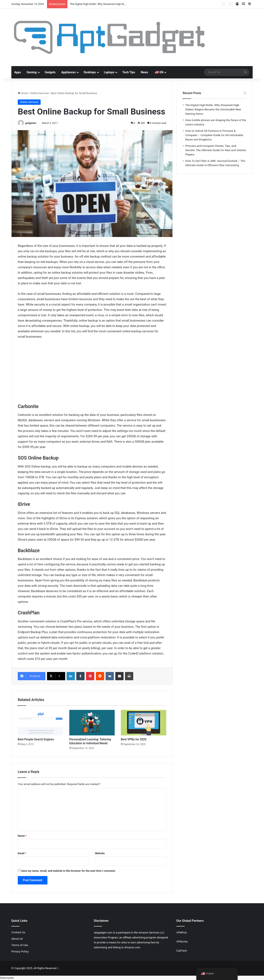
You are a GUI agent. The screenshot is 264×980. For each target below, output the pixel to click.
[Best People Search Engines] (40, 723)
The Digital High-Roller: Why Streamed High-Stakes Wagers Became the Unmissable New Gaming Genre (213, 109)
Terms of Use (20, 945)
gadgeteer (31, 123)
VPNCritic (182, 942)
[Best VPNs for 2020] (144, 723)
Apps (18, 72)
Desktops (90, 72)
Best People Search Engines (36, 739)
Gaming (32, 72)
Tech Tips (129, 72)
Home (23, 93)
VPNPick (182, 933)
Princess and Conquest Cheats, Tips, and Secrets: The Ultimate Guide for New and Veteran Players (216, 150)
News (144, 72)
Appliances (68, 72)
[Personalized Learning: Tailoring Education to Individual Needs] (92, 723)
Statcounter (7, 978)
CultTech (182, 951)
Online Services (40, 93)
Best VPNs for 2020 (134, 739)
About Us (17, 939)
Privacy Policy (20, 951)
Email (22, 853)
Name (22, 836)
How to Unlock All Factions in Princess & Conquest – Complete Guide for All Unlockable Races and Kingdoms (214, 135)
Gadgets (50, 72)
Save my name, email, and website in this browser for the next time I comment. (68, 871)
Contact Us (18, 932)
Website (100, 853)
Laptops (109, 72)
